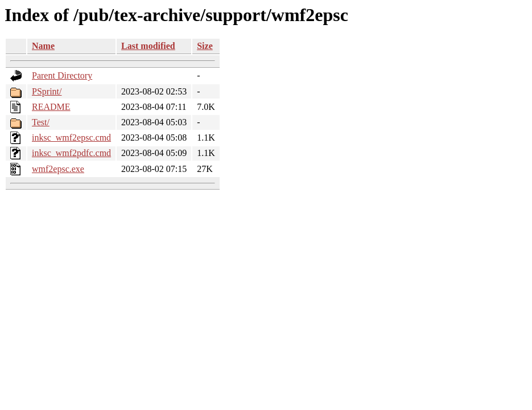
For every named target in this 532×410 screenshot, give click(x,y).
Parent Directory (62, 75)
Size (205, 46)
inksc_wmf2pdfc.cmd (71, 153)
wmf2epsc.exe (58, 169)
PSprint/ (47, 91)
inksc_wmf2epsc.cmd (71, 138)
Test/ (41, 122)
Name (43, 46)
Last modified (148, 46)
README (51, 107)
